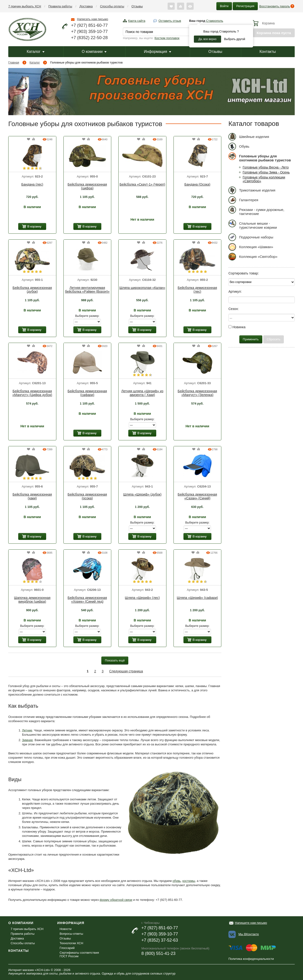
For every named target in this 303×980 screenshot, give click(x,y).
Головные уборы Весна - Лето (266, 167)
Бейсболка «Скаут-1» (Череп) (142, 184)
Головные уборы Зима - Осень (266, 172)
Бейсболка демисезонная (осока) (87, 496)
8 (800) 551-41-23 (158, 953)
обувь (177, 881)
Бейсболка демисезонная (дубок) (32, 290)
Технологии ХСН (71, 943)
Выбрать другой (235, 39)
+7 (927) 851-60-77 (89, 25)
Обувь (239, 146)
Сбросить (274, 339)
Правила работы (60, 6)
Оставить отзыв (170, 21)
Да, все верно (207, 39)
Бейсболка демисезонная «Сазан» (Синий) (197, 496)
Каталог (36, 52)
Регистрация (245, 6)
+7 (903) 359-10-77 (89, 32)
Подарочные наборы (251, 237)
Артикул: (235, 292)
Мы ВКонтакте (249, 934)
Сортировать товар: (244, 273)
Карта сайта (137, 21)
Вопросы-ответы (71, 934)
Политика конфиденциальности (251, 959)
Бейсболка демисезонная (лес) (197, 290)
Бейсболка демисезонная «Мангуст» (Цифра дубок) (32, 393)
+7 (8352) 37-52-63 (160, 940)
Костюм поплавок (167, 38)
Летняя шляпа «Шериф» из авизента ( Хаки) (142, 393)
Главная (14, 63)
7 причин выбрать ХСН (25, 6)
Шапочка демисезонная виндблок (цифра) (32, 600)
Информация (158, 52)
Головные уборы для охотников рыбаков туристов (260, 157)
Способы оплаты (112, 6)
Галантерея (243, 200)
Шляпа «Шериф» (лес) (142, 598)
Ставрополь (215, 21)
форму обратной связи (116, 900)
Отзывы (137, 6)
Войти (224, 6)
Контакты (268, 52)
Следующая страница (126, 671)
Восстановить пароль (275, 6)
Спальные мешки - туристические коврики (253, 225)
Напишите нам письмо (251, 923)
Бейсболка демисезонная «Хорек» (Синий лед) (87, 600)
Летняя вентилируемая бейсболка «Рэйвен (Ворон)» (87, 290)
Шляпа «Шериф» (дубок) (142, 494)
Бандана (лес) (32, 184)
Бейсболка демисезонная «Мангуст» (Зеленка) (197, 393)
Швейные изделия (249, 137)
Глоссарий (67, 948)
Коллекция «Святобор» (253, 257)
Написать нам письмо (92, 19)
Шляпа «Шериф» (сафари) (197, 598)
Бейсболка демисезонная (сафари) (87, 393)
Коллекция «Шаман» (251, 247)
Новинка (237, 327)
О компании (94, 52)
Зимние (27, 740)
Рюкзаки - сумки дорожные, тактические (256, 211)
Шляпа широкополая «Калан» (142, 288)
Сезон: (234, 309)
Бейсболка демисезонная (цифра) (87, 186)
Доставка (86, 6)
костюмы (189, 881)
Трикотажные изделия (252, 190)
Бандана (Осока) (197, 184)
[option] (32, 156)
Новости (66, 929)
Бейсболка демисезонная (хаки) (32, 496)
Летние (27, 730)
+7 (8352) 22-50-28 (89, 38)
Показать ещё (115, 660)
